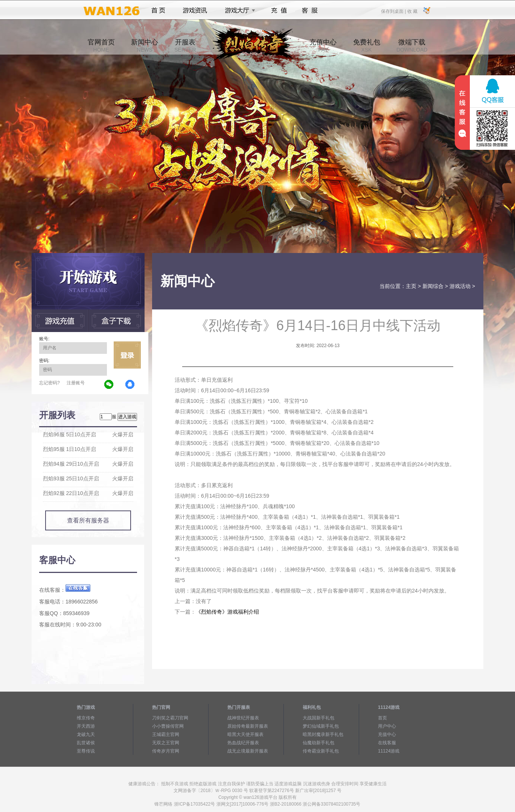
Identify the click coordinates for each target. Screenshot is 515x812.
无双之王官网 (166, 743)
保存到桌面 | (394, 11)
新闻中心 (145, 46)
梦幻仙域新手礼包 (321, 726)
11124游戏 (389, 751)
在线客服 (387, 743)
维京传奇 (86, 718)
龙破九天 (86, 734)
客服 (310, 11)
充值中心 (323, 46)
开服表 (185, 46)
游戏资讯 (195, 11)
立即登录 (127, 355)
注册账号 (76, 383)
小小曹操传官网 (168, 726)
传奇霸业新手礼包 (321, 751)
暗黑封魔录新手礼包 (323, 734)
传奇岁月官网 (166, 751)
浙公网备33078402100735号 (331, 804)
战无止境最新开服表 (248, 751)
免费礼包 (367, 46)
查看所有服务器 (88, 520)
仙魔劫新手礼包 (318, 743)
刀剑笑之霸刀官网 (170, 718)
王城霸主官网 (166, 734)
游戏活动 (460, 286)
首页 (158, 11)
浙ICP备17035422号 (194, 804)
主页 (411, 286)
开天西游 (86, 726)
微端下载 (412, 46)
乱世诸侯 (86, 743)
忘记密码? (50, 383)
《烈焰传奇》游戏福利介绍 (227, 612)
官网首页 (101, 46)
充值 (279, 11)
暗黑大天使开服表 (245, 734)
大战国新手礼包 (318, 718)
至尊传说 (86, 751)
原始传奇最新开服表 (248, 726)
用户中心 (387, 726)
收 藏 (412, 11)
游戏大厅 (238, 11)
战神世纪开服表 (243, 718)
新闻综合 (433, 286)
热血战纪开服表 (243, 743)
